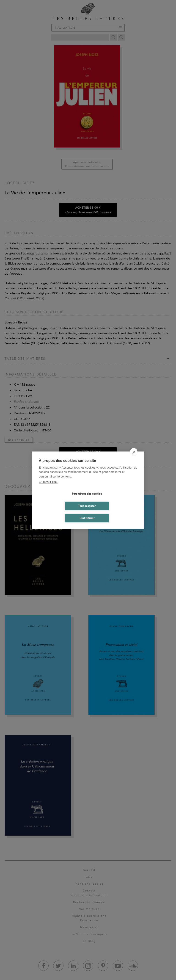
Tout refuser (87, 518)
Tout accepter (87, 506)
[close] (134, 452)
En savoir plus (48, 482)
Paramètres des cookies (87, 494)
